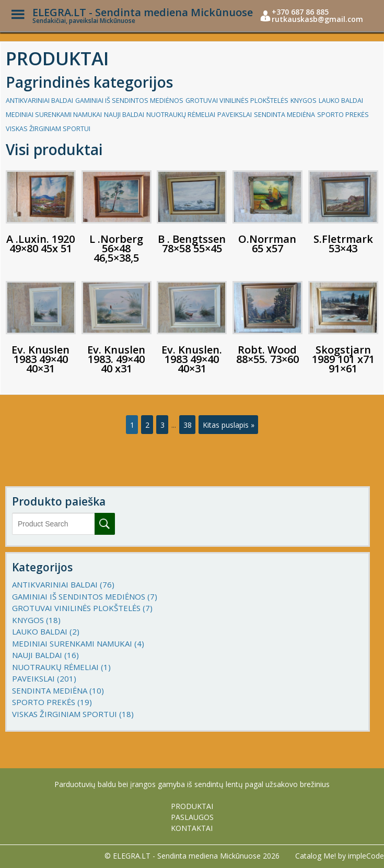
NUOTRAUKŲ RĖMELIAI (181, 115)
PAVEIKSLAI (235, 115)
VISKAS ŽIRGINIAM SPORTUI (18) (73, 714)
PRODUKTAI (192, 806)
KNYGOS (304, 101)
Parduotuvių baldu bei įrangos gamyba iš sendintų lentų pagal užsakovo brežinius (192, 784)
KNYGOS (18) (36, 620)
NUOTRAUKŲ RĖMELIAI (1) (61, 667)
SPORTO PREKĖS (343, 115)
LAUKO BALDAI (341, 101)
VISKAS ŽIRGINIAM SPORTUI (48, 129)
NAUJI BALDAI (124, 115)
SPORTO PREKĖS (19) (52, 702)
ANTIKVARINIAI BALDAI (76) (63, 584)
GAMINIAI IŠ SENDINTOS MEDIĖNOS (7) (85, 596)
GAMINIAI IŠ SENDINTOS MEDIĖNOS (129, 101)
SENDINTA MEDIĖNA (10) (58, 690)
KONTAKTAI (192, 828)
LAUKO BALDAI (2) (46, 631)
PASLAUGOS (192, 817)
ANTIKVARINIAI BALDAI (39, 101)
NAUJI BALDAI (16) (45, 655)
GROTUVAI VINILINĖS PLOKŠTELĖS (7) (82, 608)
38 (188, 425)
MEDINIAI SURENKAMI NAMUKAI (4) (78, 643)
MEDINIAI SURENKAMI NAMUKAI (54, 115)
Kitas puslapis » (229, 425)
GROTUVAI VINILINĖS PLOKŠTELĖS (237, 101)
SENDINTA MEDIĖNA (284, 115)
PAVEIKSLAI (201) (44, 678)
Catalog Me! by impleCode (340, 856)
